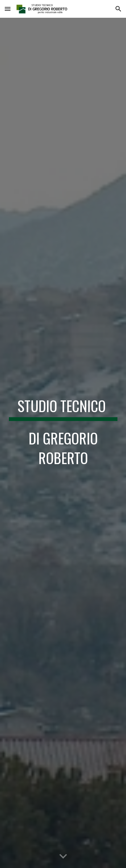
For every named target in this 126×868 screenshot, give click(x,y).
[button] (8, 9)
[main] (63, 434)
